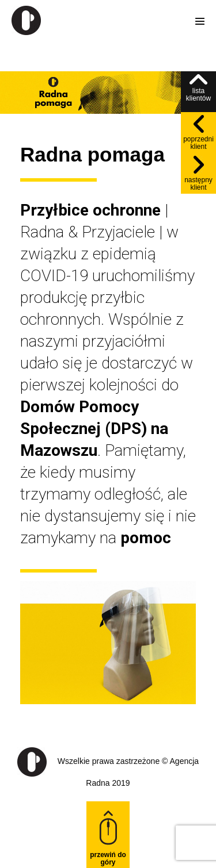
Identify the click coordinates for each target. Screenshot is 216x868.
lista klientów (198, 88)
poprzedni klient (198, 133)
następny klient (198, 174)
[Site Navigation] (200, 21)
